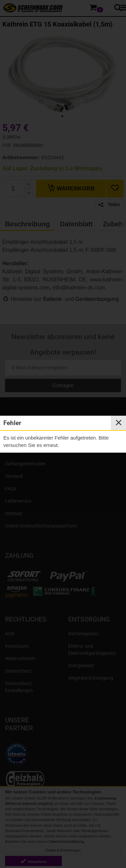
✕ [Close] (119, 423)
